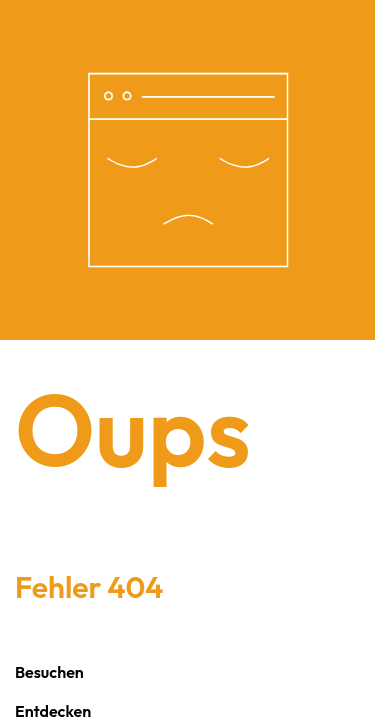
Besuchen (49, 672)
